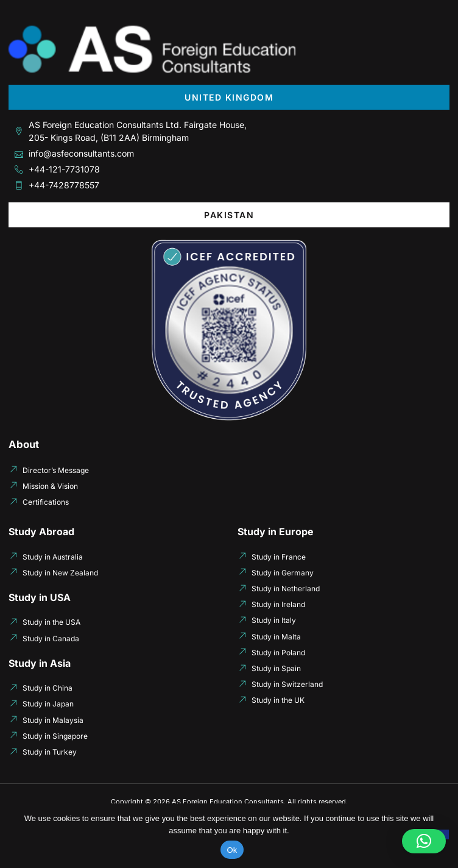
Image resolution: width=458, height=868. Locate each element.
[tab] (229, 97)
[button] (424, 841)
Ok (232, 850)
